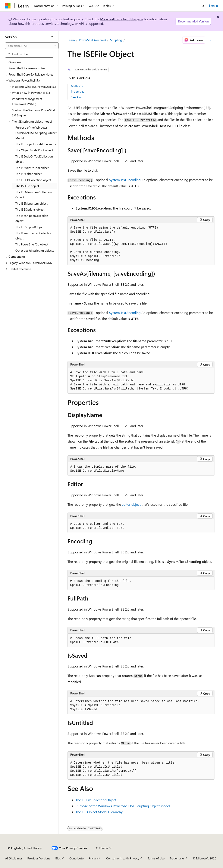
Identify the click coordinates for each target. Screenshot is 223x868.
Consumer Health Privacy (123, 858)
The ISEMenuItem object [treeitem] (32, 203)
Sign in (213, 5)
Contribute (76, 858)
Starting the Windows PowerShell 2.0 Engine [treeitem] (34, 113)
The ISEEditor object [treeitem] (29, 174)
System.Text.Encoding (125, 180)
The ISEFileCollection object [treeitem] (33, 180)
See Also (76, 97)
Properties (78, 91)
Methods (77, 86)
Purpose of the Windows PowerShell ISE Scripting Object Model (123, 806)
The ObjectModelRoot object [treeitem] (34, 150)
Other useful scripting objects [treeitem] (35, 250)
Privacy (93, 858)
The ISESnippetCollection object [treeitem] (32, 218)
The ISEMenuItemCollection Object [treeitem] (34, 195)
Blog (58, 858)
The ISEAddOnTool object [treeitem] (32, 168)
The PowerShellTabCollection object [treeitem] (34, 236)
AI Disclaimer (14, 858)
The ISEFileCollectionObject (96, 800)
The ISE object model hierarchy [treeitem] (36, 144)
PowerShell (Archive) (92, 40)
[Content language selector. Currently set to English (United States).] (25, 848)
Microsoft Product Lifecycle (122, 19)
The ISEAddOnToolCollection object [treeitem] (34, 159)
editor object (131, 504)
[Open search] (203, 6)
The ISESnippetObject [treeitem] (30, 227)
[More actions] (211, 40)
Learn (71, 40)
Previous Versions (39, 858)
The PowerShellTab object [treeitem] (32, 244)
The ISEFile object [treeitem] (27, 186)
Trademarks (177, 858)
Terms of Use (156, 858)
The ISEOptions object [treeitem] (30, 209)
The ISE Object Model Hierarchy (99, 812)
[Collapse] (52, 37)
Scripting (116, 40)
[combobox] (32, 46)
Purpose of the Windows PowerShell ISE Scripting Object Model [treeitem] (36, 133)
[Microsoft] (8, 6)
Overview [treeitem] (15, 62)
